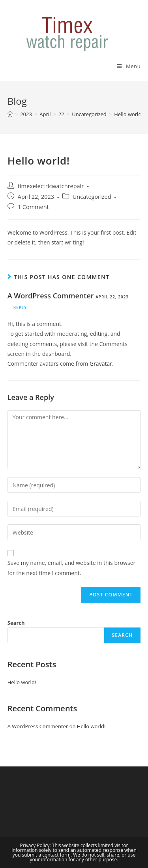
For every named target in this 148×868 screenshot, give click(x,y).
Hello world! (22, 682)
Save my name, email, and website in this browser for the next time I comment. (71, 568)
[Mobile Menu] (129, 66)
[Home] (10, 114)
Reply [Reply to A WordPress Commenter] (20, 307)
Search (16, 623)
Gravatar (101, 364)
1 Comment (33, 207)
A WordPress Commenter (51, 296)
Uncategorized (92, 197)
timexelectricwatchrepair (51, 186)
